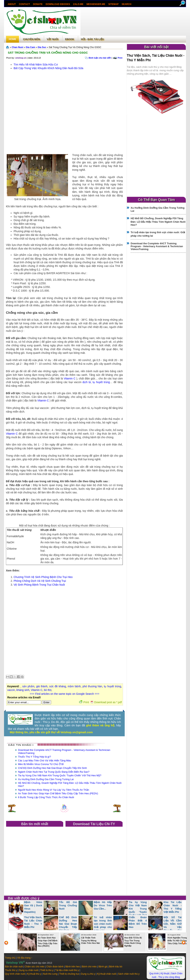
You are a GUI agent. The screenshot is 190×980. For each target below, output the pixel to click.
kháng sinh (23, 690)
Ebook (70, 39)
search (127, 4)
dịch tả (87, 382)
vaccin (11, 690)
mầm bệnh (74, 686)
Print (120, 58)
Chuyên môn (32, 39)
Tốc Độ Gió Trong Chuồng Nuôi (68, 905)
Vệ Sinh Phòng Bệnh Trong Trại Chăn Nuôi (39, 585)
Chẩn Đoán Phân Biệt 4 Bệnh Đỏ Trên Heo (138, 922)
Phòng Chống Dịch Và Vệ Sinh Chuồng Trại (40, 581)
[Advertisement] (44, 113)
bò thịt (48, 690)
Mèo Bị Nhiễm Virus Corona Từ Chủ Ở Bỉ (41, 764)
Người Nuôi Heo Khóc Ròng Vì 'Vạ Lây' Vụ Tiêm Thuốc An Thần (54, 790)
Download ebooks (58, 4)
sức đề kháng (58, 686)
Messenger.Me (96, 4)
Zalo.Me (78, 4)
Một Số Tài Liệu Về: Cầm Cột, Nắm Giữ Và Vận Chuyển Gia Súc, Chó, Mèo (165, 925)
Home (13, 39)
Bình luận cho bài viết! (100, 58)
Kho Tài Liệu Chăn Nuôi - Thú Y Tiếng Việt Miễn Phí (173, 907)
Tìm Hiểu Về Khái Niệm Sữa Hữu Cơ (36, 65)
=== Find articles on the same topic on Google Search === (64, 694)
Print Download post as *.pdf (100, 702)
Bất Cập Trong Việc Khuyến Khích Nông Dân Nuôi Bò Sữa (48, 68)
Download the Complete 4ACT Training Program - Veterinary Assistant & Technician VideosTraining (157, 246)
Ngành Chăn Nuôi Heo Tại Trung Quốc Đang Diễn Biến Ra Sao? (54, 772)
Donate (38, 4)
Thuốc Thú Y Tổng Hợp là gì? (34, 757)
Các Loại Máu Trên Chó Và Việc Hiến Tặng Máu (45, 761)
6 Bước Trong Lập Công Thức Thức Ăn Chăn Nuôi (46, 797)
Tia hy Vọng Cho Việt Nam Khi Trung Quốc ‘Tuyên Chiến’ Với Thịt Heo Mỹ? (60, 775)
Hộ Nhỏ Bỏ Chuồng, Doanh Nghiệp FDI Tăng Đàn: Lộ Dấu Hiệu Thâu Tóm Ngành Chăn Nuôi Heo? (158, 222)
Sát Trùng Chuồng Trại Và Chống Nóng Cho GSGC (48, 53)
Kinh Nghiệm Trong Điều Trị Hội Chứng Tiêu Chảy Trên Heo (177, 941)
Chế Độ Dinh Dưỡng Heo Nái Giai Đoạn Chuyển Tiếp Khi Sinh (52, 768)
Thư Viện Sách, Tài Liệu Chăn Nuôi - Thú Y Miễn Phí (33, 922)
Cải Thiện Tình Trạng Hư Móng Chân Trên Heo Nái (90, 940)
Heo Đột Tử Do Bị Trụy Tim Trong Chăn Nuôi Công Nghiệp (133, 942)
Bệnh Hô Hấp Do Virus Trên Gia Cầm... (103, 905)
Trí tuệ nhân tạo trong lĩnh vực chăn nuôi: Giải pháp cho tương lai (103, 924)
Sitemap (113, 4)
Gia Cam (30, 47)
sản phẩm (28, 686)
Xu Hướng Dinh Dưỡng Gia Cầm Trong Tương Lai (46, 779)
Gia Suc (42, 47)
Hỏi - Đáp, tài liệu (92, 39)
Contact (25, 4)
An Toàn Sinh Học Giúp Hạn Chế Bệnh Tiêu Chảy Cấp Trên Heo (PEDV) (58, 793)
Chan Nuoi (17, 47)
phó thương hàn (92, 686)
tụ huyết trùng (101, 382)
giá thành (42, 686)
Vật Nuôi (53, 39)
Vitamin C (70, 378)
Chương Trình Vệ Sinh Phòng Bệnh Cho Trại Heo (43, 577)
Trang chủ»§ (8, 47)
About (12, 4)
